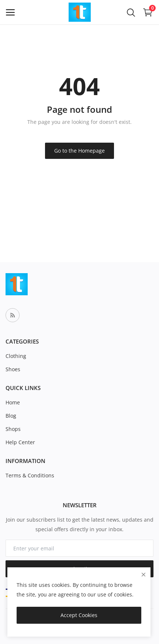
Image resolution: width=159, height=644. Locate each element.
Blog (11, 416)
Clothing (16, 356)
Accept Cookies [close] (79, 615)
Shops (13, 429)
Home (13, 402)
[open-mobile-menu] (10, 12)
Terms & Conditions (30, 475)
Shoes (13, 369)
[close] (144, 575)
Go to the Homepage (79, 151)
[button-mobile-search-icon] (131, 12)
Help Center (20, 442)
